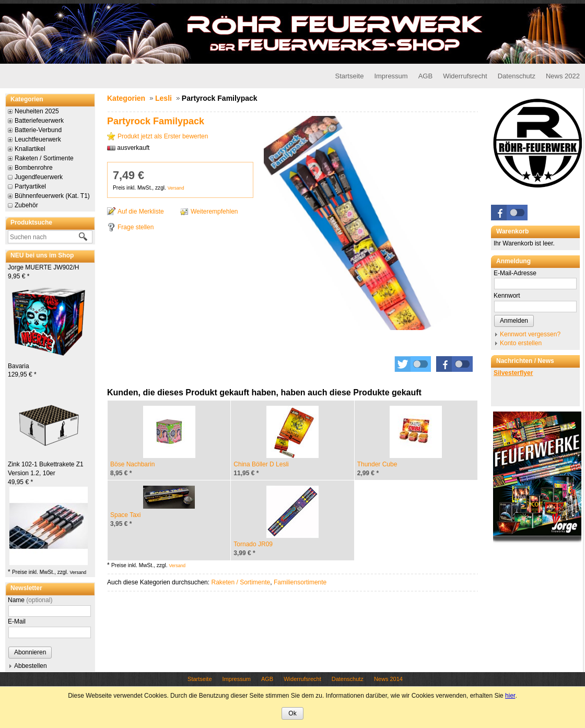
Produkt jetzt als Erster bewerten (163, 136)
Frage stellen (136, 227)
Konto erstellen (521, 343)
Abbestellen (31, 666)
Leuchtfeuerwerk (38, 139)
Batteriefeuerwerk (39, 121)
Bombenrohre (34, 168)
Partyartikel (30, 186)
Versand (78, 572)
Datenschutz (517, 76)
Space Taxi (125, 515)
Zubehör (26, 205)
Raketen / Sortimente (44, 158)
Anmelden (514, 321)
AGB (425, 76)
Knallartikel (30, 149)
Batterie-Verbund (38, 130)
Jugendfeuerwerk (39, 177)
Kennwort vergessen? (530, 334)
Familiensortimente (300, 582)
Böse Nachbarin (132, 464)
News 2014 (388, 679)
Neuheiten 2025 (37, 111)
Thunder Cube (377, 464)
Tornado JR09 (253, 544)
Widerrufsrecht (465, 76)
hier (510, 696)
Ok (292, 713)
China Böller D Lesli (261, 464)
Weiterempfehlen (214, 212)
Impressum (391, 76)
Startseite (349, 76)
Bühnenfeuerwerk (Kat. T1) (52, 196)
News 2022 (563, 76)
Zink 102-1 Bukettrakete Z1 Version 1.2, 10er (46, 473)
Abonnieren (30, 652)
